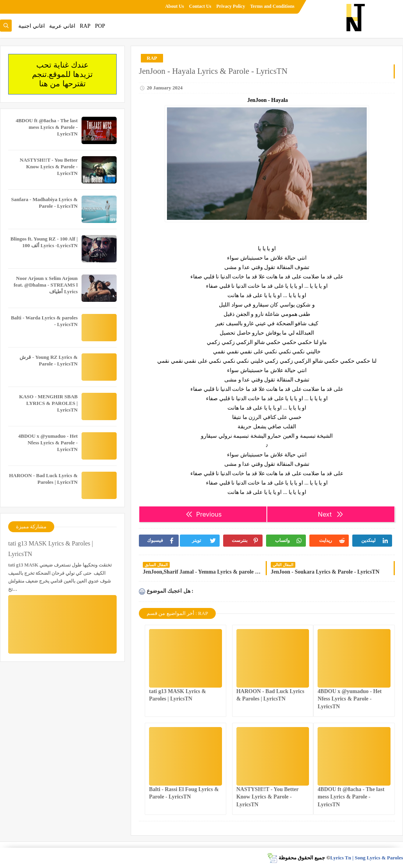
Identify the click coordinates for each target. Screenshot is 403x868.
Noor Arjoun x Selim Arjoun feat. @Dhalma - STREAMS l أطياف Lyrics (46, 285)
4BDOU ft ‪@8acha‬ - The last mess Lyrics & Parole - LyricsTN (351, 797)
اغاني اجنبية (32, 26)
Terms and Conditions (272, 6)
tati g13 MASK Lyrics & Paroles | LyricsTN (51, 549)
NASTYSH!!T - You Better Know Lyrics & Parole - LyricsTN (268, 797)
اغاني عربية (62, 26)
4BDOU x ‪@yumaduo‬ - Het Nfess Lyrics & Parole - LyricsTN (350, 699)
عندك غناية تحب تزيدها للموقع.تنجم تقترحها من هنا (62, 74)
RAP (85, 26)
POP (100, 26)
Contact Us (200, 6)
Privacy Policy (231, 6)
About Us (174, 6)
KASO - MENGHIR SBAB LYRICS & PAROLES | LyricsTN (48, 403)
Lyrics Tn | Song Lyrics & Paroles (367, 858)
